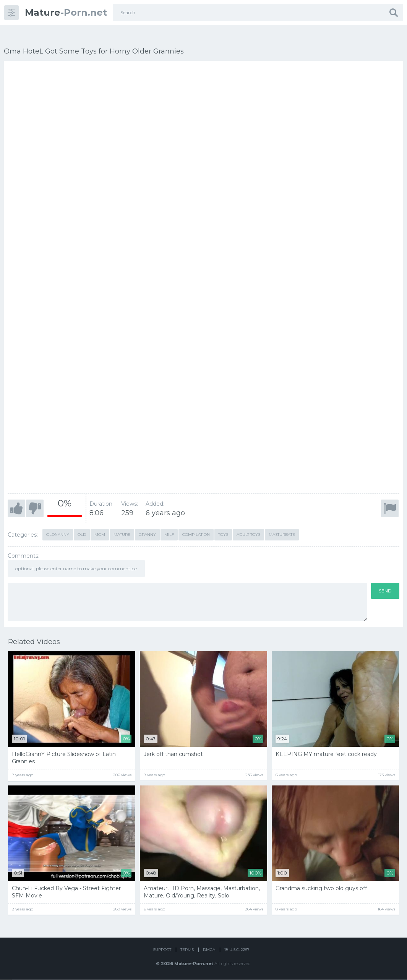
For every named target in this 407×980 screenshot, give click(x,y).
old (82, 523)
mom (100, 523)
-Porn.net (66, 12)
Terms (187, 950)
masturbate (282, 523)
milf (169, 523)
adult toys (248, 523)
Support (162, 950)
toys (223, 523)
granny (147, 523)
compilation (196, 523)
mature (122, 523)
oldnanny (58, 523)
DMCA (209, 950)
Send (385, 579)
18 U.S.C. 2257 (237, 950)
